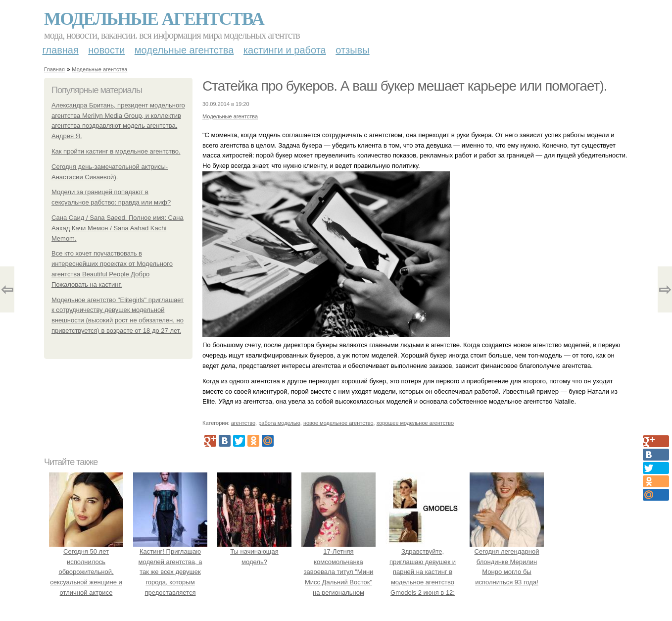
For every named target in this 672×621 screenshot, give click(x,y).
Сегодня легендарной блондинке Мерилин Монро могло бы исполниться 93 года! (507, 562)
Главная (61, 50)
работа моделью (279, 423)
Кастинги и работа (285, 50)
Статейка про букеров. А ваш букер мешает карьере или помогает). (405, 86)
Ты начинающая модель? (254, 551)
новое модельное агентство (338, 423)
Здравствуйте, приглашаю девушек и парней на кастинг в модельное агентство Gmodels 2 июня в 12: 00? (423, 572)
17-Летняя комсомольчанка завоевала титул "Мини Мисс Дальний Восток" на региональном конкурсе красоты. (338, 572)
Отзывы (352, 50)
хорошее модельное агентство (415, 423)
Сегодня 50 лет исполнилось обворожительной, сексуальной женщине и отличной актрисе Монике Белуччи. (86, 572)
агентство (243, 423)
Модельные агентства (154, 19)
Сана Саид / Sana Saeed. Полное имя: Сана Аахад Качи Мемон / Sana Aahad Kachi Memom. (118, 228)
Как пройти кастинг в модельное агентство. (116, 151)
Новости (106, 50)
